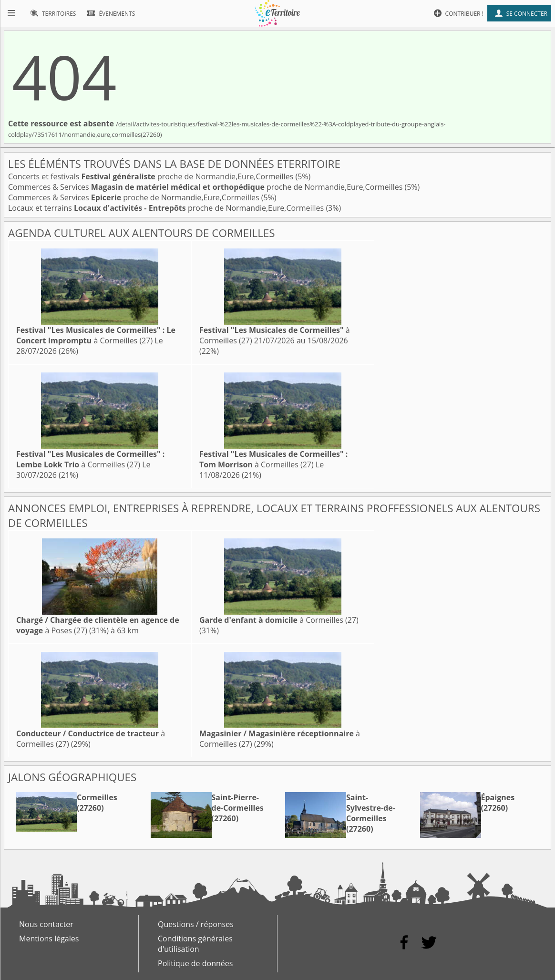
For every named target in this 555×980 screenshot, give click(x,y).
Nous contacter (46, 924)
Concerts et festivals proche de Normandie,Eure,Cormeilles (152, 176)
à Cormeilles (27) (96, 335)
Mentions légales (49, 939)
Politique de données (195, 963)
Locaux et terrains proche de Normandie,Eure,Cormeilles (167, 208)
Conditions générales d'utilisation (195, 944)
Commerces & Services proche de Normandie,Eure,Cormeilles (206, 187)
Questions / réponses (196, 924)
